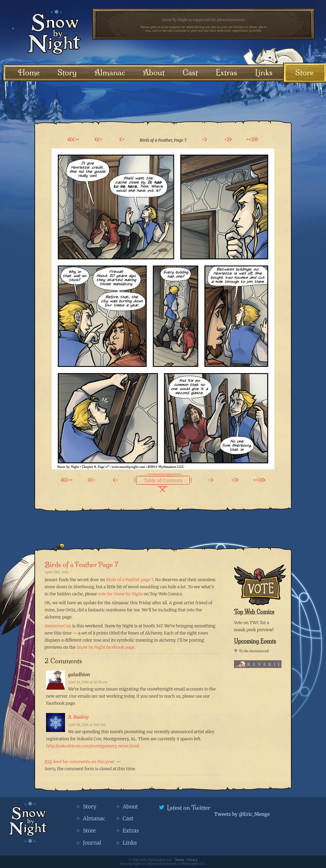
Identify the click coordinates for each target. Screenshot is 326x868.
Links (264, 72)
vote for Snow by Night (120, 594)
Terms (179, 860)
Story (67, 72)
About (154, 72)
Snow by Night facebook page (106, 647)
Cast (190, 72)
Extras (226, 72)
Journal (92, 843)
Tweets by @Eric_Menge (242, 814)
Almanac (110, 72)
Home (29, 72)
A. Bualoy (78, 717)
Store (304, 72)
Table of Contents (163, 480)
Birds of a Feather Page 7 (81, 565)
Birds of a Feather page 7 (129, 580)
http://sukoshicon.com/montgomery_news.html (93, 746)
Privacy (192, 860)
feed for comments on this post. (80, 762)
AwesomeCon (58, 626)
